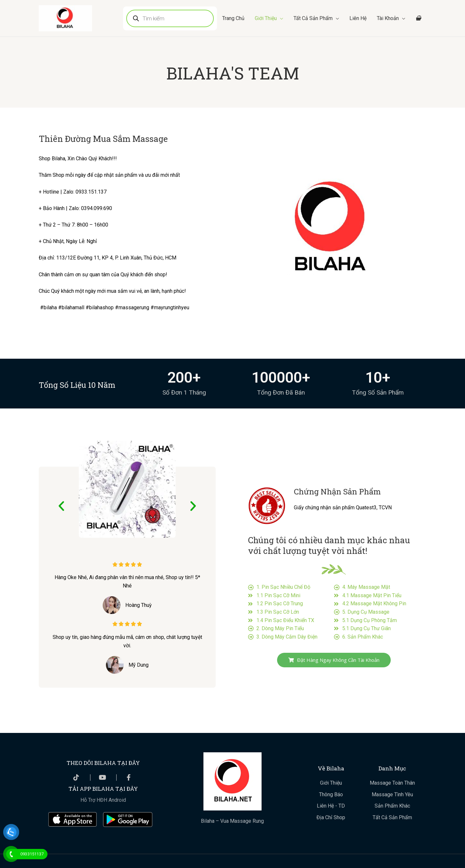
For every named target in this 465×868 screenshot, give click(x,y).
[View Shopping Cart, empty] (418, 18)
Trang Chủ (233, 18)
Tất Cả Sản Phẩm (313, 18)
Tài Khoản (387, 18)
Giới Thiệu (265, 18)
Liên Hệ (358, 18)
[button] (61, 506)
